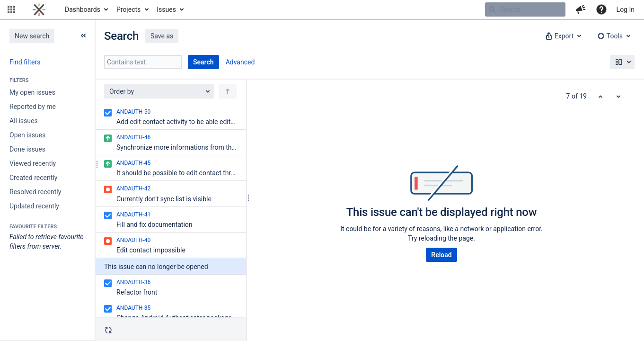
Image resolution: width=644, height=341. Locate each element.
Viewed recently (33, 163)
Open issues (27, 135)
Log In (626, 9)
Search (203, 62)
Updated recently (34, 206)
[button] (11, 9)
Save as (162, 36)
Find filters (25, 62)
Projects (128, 9)
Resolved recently (35, 192)
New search (32, 36)
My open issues (32, 92)
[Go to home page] (39, 9)
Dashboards (83, 9)
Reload (441, 255)
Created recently (33, 178)
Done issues (27, 149)
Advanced (240, 62)
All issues (24, 121)
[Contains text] (143, 62)
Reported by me (33, 107)
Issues (166, 9)
